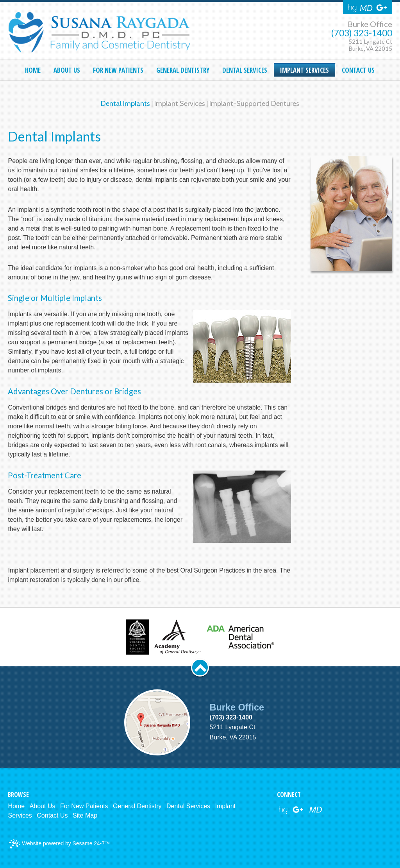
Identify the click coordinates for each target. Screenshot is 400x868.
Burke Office (370, 24)
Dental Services (188, 806)
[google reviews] (298, 810)
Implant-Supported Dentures (254, 103)
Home (16, 806)
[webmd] (316, 810)
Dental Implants (125, 103)
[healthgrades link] (283, 810)
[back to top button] (200, 668)
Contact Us (52, 815)
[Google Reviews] (382, 8)
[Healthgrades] (352, 8)
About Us (43, 806)
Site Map (85, 815)
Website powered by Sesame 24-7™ (60, 844)
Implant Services (180, 103)
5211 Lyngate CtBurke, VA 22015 (370, 45)
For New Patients (84, 806)
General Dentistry (137, 806)
